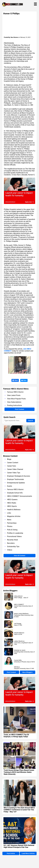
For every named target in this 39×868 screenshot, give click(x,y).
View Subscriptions (14, 402)
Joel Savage (18, 624)
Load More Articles (28, 853)
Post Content (19, 409)
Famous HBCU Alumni (15, 392)
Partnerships (12, 523)
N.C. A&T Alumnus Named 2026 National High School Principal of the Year (19, 846)
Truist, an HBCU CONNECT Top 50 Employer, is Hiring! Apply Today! (16, 736)
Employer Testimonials (15, 479)
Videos (10, 550)
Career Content (13, 463)
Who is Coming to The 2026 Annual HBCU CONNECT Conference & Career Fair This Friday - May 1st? (19, 810)
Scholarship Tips (13, 547)
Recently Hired (12, 540)
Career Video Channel (15, 469)
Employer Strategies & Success (19, 476)
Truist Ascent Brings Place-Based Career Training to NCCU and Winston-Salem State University (19, 772)
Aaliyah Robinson (19, 633)
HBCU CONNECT (19, 604)
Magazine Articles (14, 516)
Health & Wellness (14, 510)
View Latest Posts (14, 395)
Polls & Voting (12, 530)
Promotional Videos (14, 536)
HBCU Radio (12, 503)
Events (10, 486)
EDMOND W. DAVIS (20, 650)
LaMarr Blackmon (19, 641)
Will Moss (17, 667)
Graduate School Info (15, 493)
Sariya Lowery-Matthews (21, 614)
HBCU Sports (12, 506)
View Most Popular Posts (16, 399)
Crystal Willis (18, 660)
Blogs (9, 459)
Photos (10, 526)
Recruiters (11, 543)
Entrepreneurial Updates (16, 483)
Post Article (11, 853)
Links (9, 513)
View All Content (20, 556)
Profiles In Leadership (15, 533)
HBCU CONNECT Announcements (19, 496)
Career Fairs (12, 466)
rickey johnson (18, 596)
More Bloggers (27, 672)
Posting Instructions (15, 405)
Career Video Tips (14, 473)
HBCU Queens (12, 500)
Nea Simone (14, 37)
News (9, 520)
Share (15, 380)
